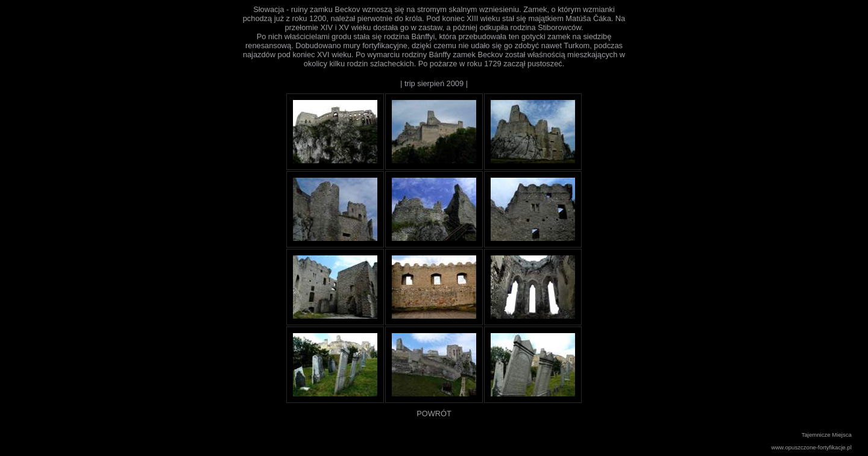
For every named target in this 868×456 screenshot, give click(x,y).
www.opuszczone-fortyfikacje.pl (812, 447)
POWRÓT (434, 414)
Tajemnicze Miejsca (827, 435)
